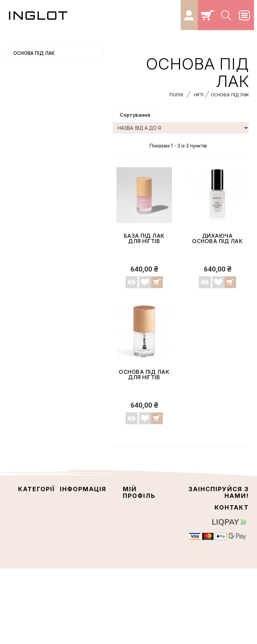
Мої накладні (139, 518)
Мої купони (137, 548)
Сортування (135, 118)
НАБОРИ (25, 228)
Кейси (24, 183)
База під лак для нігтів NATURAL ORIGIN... (144, 244)
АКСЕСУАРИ (29, 172)
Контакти (72, 511)
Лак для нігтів (40, 138)
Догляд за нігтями (45, 116)
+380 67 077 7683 (227, 558)
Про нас (70, 530)
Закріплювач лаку (45, 150)
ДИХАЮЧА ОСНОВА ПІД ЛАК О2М (217, 244)
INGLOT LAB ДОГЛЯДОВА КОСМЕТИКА (42, 242)
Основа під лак (41, 127)
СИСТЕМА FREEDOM (37, 206)
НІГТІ (22, 105)
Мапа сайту (74, 537)
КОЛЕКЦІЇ (26, 217)
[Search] (227, 15)
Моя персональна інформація (139, 536)
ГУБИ (22, 94)
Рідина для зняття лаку (51, 161)
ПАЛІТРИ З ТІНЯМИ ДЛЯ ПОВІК (48, 256)
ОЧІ (20, 83)
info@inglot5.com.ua (222, 576)
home (177, 97)
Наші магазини (78, 505)
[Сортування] (181, 131)
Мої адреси (137, 524)
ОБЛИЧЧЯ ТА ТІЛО (35, 71)
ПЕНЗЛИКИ (28, 195)
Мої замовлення (143, 511)
